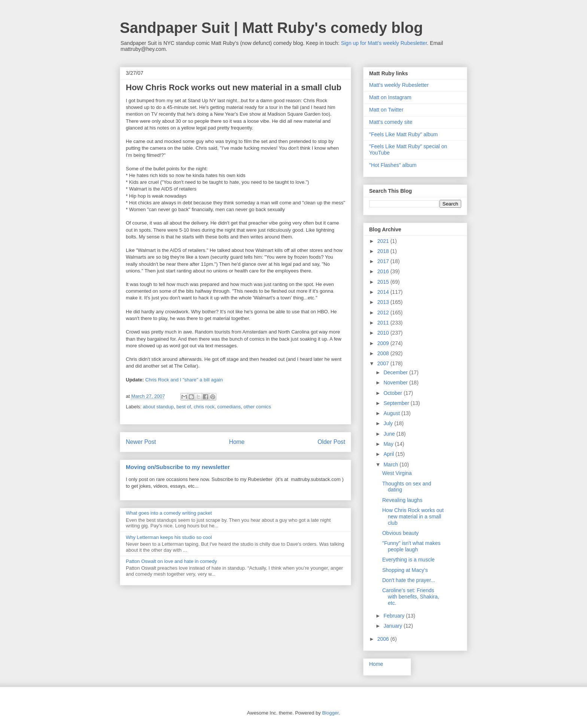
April (389, 454)
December (396, 372)
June (390, 434)
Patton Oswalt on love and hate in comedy (171, 561)
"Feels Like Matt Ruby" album (403, 134)
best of (184, 407)
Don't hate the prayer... (409, 580)
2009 (384, 343)
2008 (384, 353)
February (395, 616)
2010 (384, 333)
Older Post (331, 442)
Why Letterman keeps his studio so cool (169, 537)
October (393, 393)
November (396, 383)
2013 (384, 302)
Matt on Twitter (386, 110)
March (391, 464)
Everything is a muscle (408, 560)
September (397, 403)
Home (237, 442)
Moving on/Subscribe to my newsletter (178, 467)
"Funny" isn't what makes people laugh (411, 546)
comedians (229, 407)
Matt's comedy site (391, 122)
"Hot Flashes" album (393, 165)
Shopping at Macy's (405, 570)
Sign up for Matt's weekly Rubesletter (384, 43)
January (393, 626)
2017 (384, 261)
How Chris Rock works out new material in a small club (413, 517)
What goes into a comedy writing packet (169, 513)
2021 (384, 241)
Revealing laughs (402, 500)
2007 (384, 363)
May (389, 444)
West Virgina (397, 473)
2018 (384, 251)
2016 (384, 271)
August (392, 413)
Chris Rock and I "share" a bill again (184, 380)
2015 (384, 282)
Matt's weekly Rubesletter (399, 85)
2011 (384, 323)
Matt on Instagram (390, 97)
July (389, 423)
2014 (384, 292)
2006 (384, 639)
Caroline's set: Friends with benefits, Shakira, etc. (411, 597)
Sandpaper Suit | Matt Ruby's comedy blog (271, 28)
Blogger (330, 713)
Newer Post (141, 442)
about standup (158, 407)
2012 (384, 313)
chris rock (204, 407)
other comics (257, 407)
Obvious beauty (400, 533)
